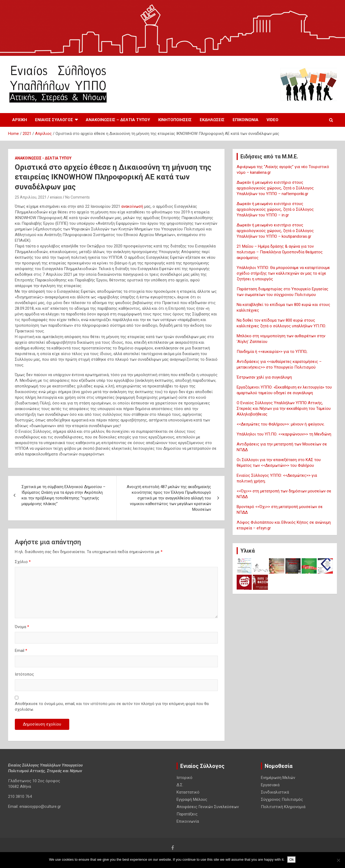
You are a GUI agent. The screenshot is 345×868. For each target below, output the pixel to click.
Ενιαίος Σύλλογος (54, 120)
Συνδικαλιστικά (275, 792)
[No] (338, 860)
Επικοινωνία (246, 120)
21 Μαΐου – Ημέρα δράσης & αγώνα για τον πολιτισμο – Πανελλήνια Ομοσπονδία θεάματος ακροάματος (280, 252)
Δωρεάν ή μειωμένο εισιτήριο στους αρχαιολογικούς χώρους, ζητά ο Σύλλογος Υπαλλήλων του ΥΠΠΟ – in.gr (275, 209)
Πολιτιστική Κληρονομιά (283, 807)
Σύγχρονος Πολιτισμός (282, 799)
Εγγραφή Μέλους (192, 799)
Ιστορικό (184, 778)
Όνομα (22, 627)
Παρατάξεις (187, 814)
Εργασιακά (270, 785)
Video (272, 120)
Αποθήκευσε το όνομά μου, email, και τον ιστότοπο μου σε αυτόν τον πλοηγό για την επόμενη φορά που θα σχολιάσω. (112, 707)
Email (21, 651)
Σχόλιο (23, 562)
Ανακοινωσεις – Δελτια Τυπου (118, 120)
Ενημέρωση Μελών (278, 778)
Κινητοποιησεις (175, 120)
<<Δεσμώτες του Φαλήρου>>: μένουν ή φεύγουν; (280, 424)
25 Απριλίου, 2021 (31, 197)
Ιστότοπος (24, 674)
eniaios (56, 197)
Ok (291, 860)
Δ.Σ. (180, 785)
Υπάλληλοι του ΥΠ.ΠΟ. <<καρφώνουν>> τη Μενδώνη (284, 434)
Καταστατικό (188, 792)
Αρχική (20, 120)
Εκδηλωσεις (212, 120)
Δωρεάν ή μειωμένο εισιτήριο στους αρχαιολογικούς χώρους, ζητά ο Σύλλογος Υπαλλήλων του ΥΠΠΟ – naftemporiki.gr (275, 188)
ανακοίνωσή (133, 206)
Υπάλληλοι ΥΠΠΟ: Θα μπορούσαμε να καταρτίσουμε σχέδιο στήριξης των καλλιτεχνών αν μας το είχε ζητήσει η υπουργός (283, 273)
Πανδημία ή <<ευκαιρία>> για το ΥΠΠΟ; (272, 352)
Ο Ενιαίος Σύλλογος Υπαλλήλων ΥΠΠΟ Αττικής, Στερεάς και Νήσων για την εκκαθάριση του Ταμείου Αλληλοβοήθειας (284, 409)
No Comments (77, 197)
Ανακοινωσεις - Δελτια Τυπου (43, 158)
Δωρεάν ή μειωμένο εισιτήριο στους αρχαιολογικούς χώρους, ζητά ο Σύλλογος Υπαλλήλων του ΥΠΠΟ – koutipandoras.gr (275, 231)
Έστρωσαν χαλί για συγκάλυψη (264, 377)
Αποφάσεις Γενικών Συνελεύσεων (208, 807)
